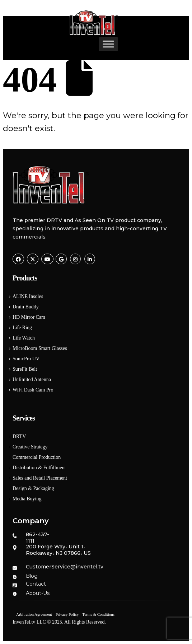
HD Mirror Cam (29, 317)
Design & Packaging (33, 488)
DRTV (19, 436)
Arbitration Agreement (34, 614)
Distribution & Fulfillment (39, 468)
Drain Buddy (26, 307)
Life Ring (22, 328)
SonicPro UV (26, 359)
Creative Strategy (30, 447)
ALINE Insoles (28, 296)
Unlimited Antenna (32, 379)
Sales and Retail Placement (40, 478)
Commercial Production (37, 457)
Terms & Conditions (98, 614)
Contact (36, 584)
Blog (32, 576)
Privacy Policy (67, 614)
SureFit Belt (25, 369)
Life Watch (24, 338)
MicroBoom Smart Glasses (40, 348)
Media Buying (27, 499)
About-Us (38, 593)
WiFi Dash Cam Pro (33, 390)
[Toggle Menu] (108, 44)
